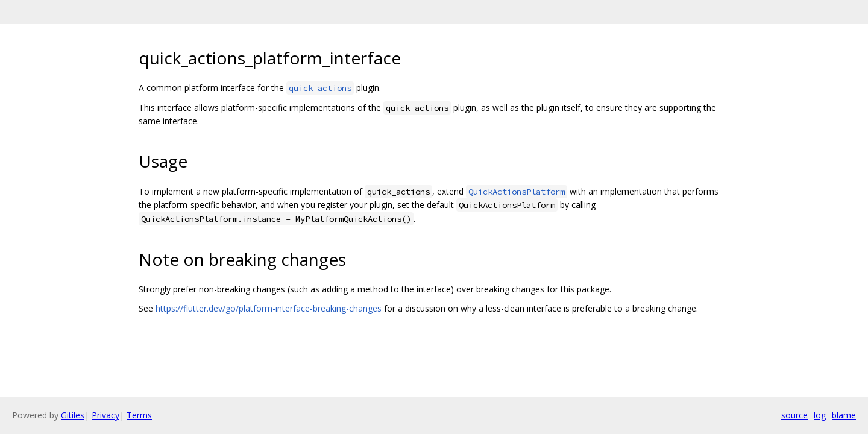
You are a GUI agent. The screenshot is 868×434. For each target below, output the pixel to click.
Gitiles (73, 415)
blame (844, 415)
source (794, 415)
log (820, 415)
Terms (139, 415)
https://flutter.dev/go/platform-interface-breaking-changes (269, 308)
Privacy (105, 415)
